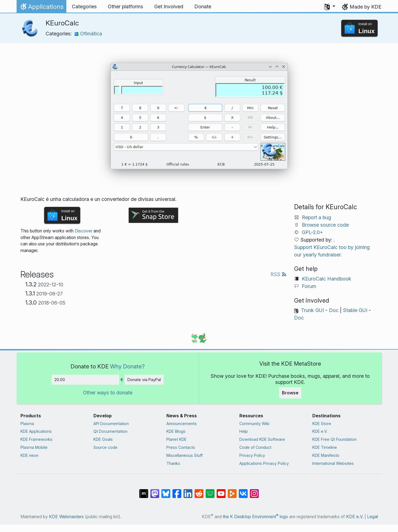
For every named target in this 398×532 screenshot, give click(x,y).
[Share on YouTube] (221, 491)
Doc (334, 310)
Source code (105, 447)
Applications (41, 8)
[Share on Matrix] (144, 491)
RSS (279, 274)
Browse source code (325, 225)
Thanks (173, 463)
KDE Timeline (325, 447)
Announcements (182, 424)
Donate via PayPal (144, 380)
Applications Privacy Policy (264, 463)
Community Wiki (254, 424)
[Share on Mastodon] (155, 491)
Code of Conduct (255, 447)
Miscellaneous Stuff (184, 455)
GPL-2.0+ (312, 232)
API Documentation (111, 424)
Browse (290, 393)
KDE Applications (36, 431)
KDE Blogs (176, 431)
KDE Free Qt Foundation (334, 439)
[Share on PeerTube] (232, 491)
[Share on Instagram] (254, 491)
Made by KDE (366, 7)
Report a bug (316, 217)
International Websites (333, 463)
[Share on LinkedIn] (188, 491)
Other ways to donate (108, 393)
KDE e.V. (320, 431)
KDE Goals (103, 439)
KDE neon (29, 455)
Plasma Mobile (34, 447)
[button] (330, 7)
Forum (309, 286)
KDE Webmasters (66, 517)
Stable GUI (355, 310)
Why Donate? (127, 366)
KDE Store (322, 424)
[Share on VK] (243, 491)
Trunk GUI (312, 310)
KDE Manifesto (326, 455)
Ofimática (88, 34)
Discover (83, 231)
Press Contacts (181, 447)
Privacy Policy (252, 455)
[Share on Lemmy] (210, 491)
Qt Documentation (110, 431)
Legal (372, 517)
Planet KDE (176, 439)
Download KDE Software (262, 439)
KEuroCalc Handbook (327, 279)
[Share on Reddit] (199, 491)
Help (244, 431)
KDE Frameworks (36, 439)
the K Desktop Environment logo (255, 517)
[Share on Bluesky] (166, 491)
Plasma (27, 424)
